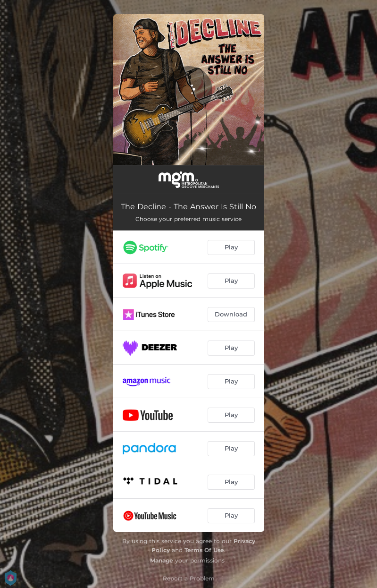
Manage (162, 560)
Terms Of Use (204, 550)
